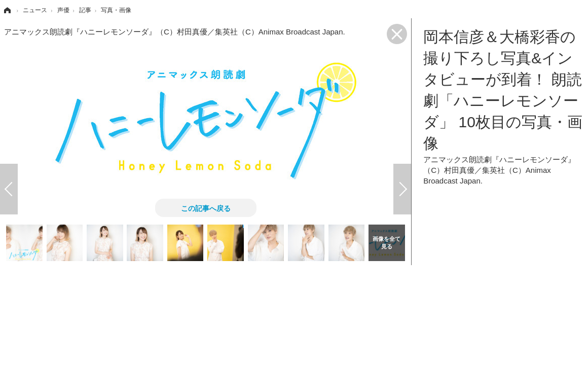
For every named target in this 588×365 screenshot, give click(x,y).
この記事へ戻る (206, 208)
